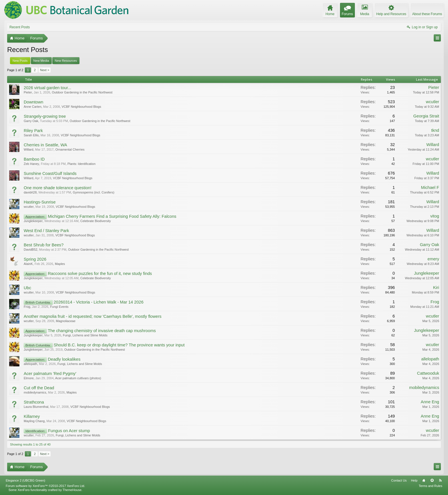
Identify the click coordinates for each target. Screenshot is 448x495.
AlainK (28, 264)
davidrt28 (30, 192)
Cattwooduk (428, 373)
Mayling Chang (34, 421)
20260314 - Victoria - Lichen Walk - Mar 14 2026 (99, 302)
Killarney (32, 416)
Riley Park (33, 131)
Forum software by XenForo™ (45, 486)
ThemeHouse (72, 490)
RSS (440, 480)
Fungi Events (59, 307)
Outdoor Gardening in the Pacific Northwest (82, 92)
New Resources (66, 61)
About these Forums (427, 14)
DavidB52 (31, 250)
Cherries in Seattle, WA (45, 145)
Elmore (29, 378)
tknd (435, 130)
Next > (45, 70)
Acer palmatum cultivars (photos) (78, 378)
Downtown (33, 102)
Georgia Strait (426, 116)
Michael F (430, 187)
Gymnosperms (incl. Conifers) (94, 192)
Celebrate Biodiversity (96, 221)
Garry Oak (31, 121)
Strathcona (34, 402)
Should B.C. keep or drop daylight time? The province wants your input (119, 345)
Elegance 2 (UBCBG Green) (25, 480)
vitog (435, 216)
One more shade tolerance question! (58, 188)
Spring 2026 (35, 259)
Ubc (27, 288)
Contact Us (399, 480)
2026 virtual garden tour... (47, 88)
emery (433, 259)
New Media (41, 61)
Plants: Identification (81, 164)
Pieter (28, 92)
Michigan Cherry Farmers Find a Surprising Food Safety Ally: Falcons (112, 216)
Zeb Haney (31, 164)
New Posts (20, 61)
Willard (29, 149)
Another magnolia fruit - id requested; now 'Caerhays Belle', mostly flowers (93, 316)
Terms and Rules (430, 486)
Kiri (436, 288)
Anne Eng (430, 402)
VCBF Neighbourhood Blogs (81, 107)
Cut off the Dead (39, 388)
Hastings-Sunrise (40, 202)
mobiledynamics (35, 392)
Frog (27, 307)
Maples (60, 264)
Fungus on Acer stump (69, 431)
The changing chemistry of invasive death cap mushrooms (102, 331)
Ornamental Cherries (70, 149)
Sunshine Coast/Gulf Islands (50, 173)
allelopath (30, 364)
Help (414, 480)
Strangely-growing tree (45, 116)
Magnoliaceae (66, 321)
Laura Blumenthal (36, 407)
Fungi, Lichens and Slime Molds (85, 335)
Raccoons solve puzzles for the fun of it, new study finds (100, 274)
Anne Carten (33, 107)
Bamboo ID (34, 159)
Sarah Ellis (31, 135)
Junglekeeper (33, 221)
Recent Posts (20, 27)
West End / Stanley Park (46, 231)
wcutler (433, 102)
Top (432, 480)
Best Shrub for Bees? (44, 245)
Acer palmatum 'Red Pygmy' (50, 374)
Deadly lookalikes (64, 359)
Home (424, 480)
